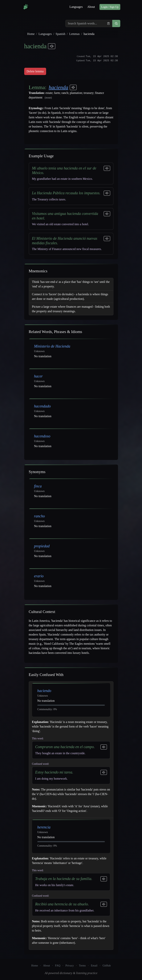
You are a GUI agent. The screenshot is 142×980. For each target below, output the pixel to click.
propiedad (42, 546)
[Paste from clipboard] (108, 23)
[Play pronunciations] (52, 46)
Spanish (61, 34)
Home (31, 34)
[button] (116, 23)
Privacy (70, 965)
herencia (44, 827)
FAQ (58, 965)
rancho (40, 516)
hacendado (43, 406)
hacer (39, 376)
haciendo (44, 691)
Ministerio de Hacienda (52, 346)
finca (38, 486)
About (91, 7)
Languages (76, 7)
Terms (82, 965)
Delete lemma (35, 71)
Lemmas (74, 34)
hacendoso (42, 436)
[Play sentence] (107, 168)
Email (94, 965)
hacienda (58, 87)
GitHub (107, 965)
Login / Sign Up (110, 7)
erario (39, 576)
